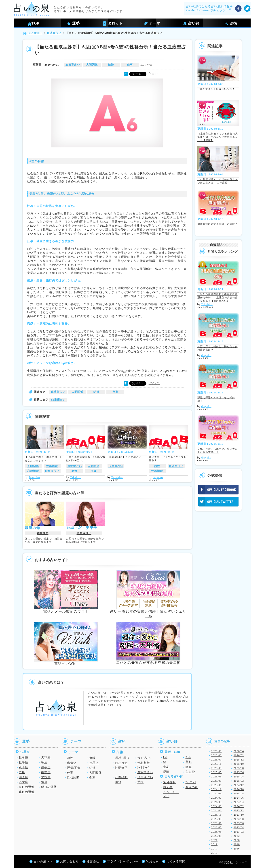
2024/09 (216, 794)
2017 (214, 849)
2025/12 (239, 760)
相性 (157, 466)
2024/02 (239, 806)
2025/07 (216, 772)
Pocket (154, 74)
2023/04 (239, 827)
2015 (214, 853)
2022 (237, 836)
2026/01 (216, 760)
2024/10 (239, 789)
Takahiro (34, 477)
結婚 (111, 65)
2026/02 (239, 755)
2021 (214, 840)
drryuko (158, 477)
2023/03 (216, 832)
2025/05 (216, 777)
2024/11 (216, 789)
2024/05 (216, 802)
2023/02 (239, 832)
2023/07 (216, 823)
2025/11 (216, 764)
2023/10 (239, 815)
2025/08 (239, 768)
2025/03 (216, 781)
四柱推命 (43, 533)
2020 (237, 840)
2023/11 (216, 815)
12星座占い (58, 400)
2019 (214, 844)
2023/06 (239, 823)
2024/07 (216, 798)
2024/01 (216, 810)
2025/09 (216, 768)
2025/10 (239, 764)
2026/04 (239, 751)
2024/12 (239, 785)
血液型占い (73, 65)
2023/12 (239, 810)
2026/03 (216, 755)
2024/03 (216, 806)
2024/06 (239, 798)
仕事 (130, 65)
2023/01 (216, 836)
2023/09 (216, 819)
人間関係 (92, 65)
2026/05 (216, 751)
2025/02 (239, 781)
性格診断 (52, 466)
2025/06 (239, 772)
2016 (237, 849)
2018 (237, 844)
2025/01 (216, 785)
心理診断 (33, 471)
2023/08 (239, 819)
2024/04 (239, 802)
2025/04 (239, 777)
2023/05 (216, 827)
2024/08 (239, 794)
